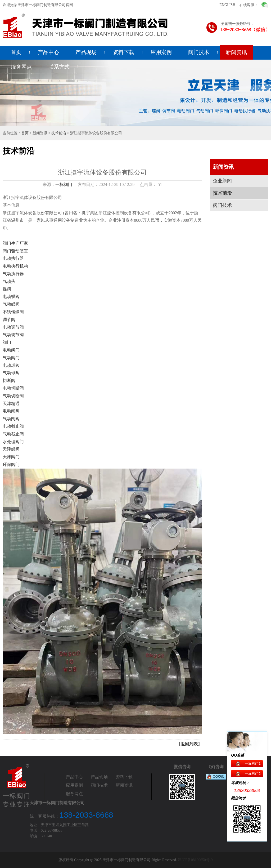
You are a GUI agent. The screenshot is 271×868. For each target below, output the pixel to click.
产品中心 (48, 52)
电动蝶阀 (11, 297)
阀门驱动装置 (15, 251)
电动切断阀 (13, 388)
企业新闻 (222, 181)
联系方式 (59, 67)
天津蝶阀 (11, 449)
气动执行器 (13, 274)
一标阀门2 (253, 774)
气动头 (9, 281)
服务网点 (21, 67)
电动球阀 (11, 365)
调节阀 (9, 320)
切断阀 (9, 380)
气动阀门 (11, 358)
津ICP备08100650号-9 (195, 860)
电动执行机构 (15, 266)
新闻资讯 (236, 52)
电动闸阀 (11, 411)
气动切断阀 (13, 396)
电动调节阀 (13, 327)
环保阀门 (11, 464)
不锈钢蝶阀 (13, 312)
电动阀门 (11, 350)
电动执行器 (13, 258)
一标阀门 (64, 184)
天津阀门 (11, 457)
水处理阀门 (13, 442)
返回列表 (189, 744)
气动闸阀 (11, 419)
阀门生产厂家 (15, 243)
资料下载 (124, 52)
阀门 (7, 342)
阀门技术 (199, 52)
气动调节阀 (13, 335)
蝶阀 (7, 289)
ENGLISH (227, 5)
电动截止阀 (13, 426)
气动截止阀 (13, 434)
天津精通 (11, 404)
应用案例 (161, 52)
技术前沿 (59, 133)
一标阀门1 (253, 764)
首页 (16, 52)
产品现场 (86, 52)
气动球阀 (11, 373)
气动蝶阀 (11, 304)
